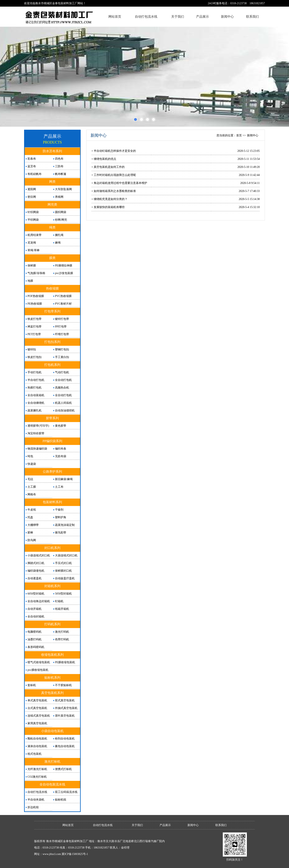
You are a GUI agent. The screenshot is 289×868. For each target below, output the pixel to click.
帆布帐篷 (61, 174)
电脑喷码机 (35, 632)
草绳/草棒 (34, 250)
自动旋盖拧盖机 (65, 578)
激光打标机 (52, 761)
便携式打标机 (63, 769)
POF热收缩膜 (36, 296)
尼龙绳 (32, 243)
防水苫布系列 (52, 151)
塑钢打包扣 (62, 349)
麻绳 (58, 243)
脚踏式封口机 (36, 563)
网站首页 (115, 17)
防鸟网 (32, 540)
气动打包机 (62, 372)
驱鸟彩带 (61, 533)
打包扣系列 (52, 342)
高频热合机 (62, 388)
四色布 (59, 159)
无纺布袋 (61, 456)
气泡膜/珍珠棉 (36, 273)
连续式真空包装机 (39, 716)
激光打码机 (62, 632)
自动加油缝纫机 (65, 411)
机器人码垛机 (63, 403)
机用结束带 (35, 235)
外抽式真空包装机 (66, 708)
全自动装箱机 (36, 395)
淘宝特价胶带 (36, 433)
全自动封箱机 (36, 617)
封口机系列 (52, 548)
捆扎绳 (59, 235)
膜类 (52, 258)
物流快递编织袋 (37, 449)
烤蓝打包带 (35, 327)
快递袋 (32, 464)
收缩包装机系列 (52, 655)
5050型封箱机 (63, 594)
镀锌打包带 (62, 319)
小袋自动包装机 (52, 731)
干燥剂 (59, 510)
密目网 (32, 197)
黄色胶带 (61, 426)
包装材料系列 (52, 502)
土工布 (59, 487)
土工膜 (32, 487)
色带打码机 (62, 639)
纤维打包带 (62, 334)
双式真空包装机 (65, 700)
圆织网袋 (61, 212)
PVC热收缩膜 (63, 296)
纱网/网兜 (61, 220)
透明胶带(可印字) (38, 426)
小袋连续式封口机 (39, 555)
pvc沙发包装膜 (64, 273)
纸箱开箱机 (62, 609)
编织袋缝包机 (36, 571)
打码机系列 (52, 624)
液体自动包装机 (37, 746)
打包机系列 (52, 365)
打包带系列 (52, 311)
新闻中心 (227, 17)
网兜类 (52, 205)
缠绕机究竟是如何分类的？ (111, 199)
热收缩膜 (52, 288)
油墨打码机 (35, 639)
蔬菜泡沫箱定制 (65, 525)
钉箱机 (59, 601)
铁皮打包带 (35, 319)
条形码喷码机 (36, 647)
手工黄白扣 (62, 357)
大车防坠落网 (63, 189)
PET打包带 (34, 334)
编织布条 (61, 449)
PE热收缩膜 (35, 304)
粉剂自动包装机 (65, 739)
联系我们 (252, 17)
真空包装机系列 (52, 693)
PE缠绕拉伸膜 (64, 266)
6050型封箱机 (36, 594)
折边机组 (33, 807)
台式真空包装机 (37, 708)
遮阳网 (32, 189)
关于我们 (178, 17)
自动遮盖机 (35, 578)
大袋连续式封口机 (66, 555)
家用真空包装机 (37, 723)
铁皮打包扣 (35, 357)
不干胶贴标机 (63, 685)
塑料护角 (61, 517)
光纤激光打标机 (37, 769)
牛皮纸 (32, 510)
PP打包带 (61, 327)
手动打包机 (35, 372)
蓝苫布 (32, 166)
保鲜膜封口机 (63, 571)
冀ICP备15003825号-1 (75, 854)
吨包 (30, 456)
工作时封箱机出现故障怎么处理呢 (115, 175)
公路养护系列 (52, 472)
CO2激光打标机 (37, 777)
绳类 (52, 227)
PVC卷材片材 (63, 304)
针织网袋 (33, 212)
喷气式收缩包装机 (39, 662)
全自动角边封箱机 (39, 601)
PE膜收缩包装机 (65, 662)
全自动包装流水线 (52, 784)
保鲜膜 (32, 266)
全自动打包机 (63, 380)
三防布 (59, 166)
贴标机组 (61, 800)
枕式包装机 (35, 754)
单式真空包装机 (37, 700)
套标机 (32, 685)
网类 (52, 182)
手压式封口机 (63, 563)
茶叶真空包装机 (65, 716)
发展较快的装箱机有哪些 (109, 207)
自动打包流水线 (146, 17)
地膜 (30, 281)
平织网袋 (33, 220)
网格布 (32, 494)
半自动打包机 (36, 380)
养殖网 (59, 197)
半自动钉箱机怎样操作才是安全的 (115, 151)
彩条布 (32, 159)
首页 (239, 135)
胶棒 (30, 533)
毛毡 (30, 479)
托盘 (30, 517)
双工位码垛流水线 (66, 792)
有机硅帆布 (35, 174)
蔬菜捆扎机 (35, 411)
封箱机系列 (52, 586)
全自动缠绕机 (36, 403)
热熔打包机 (35, 388)
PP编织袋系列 (52, 441)
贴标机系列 (52, 678)
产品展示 (203, 17)
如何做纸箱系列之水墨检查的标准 (115, 191)
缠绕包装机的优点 (105, 159)
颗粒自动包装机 (37, 739)
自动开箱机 (35, 609)
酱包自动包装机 (65, 746)
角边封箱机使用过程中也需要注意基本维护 (120, 183)
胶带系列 (52, 418)
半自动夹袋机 (36, 800)
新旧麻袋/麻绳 (64, 479)
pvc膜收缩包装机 (38, 670)
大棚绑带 (33, 525)
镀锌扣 (32, 349)
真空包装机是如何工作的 (109, 167)
